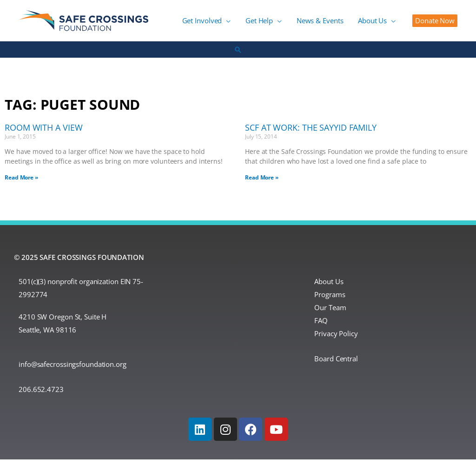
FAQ (321, 326)
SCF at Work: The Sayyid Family (311, 133)
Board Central (336, 364)
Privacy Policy (336, 339)
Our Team (330, 313)
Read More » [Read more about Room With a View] (21, 183)
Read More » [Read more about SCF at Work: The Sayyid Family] (262, 183)
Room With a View (43, 133)
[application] (245, 23)
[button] (435, 23)
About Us (329, 287)
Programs (330, 300)
